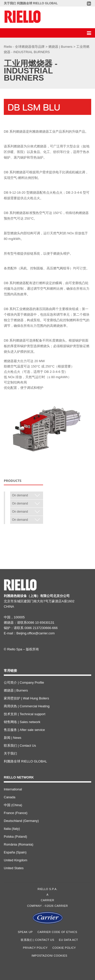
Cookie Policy (64, 948)
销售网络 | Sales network (22, 722)
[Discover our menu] (88, 33)
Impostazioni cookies (49, 956)
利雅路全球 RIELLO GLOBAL (37, 3)
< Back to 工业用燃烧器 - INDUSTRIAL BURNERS (41, 534)
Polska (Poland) (15, 837)
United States (14, 868)
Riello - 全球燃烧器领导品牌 (25, 47)
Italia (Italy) (12, 829)
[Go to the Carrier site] (48, 918)
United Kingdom (16, 860)
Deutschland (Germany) (21, 821)
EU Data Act (69, 940)
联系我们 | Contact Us (20, 746)
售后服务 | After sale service (24, 730)
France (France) (16, 813)
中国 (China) (13, 805)
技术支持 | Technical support (25, 714)
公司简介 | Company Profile (24, 683)
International (13, 789)
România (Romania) (18, 844)
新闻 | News (13, 738)
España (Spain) (15, 852)
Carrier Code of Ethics (57, 932)
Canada (10, 797)
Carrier (48, 900)
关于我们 (10, 3)
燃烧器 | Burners (61, 47)
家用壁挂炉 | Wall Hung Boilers (26, 698)
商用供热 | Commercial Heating (27, 706)
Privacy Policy (35, 948)
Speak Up (25, 932)
